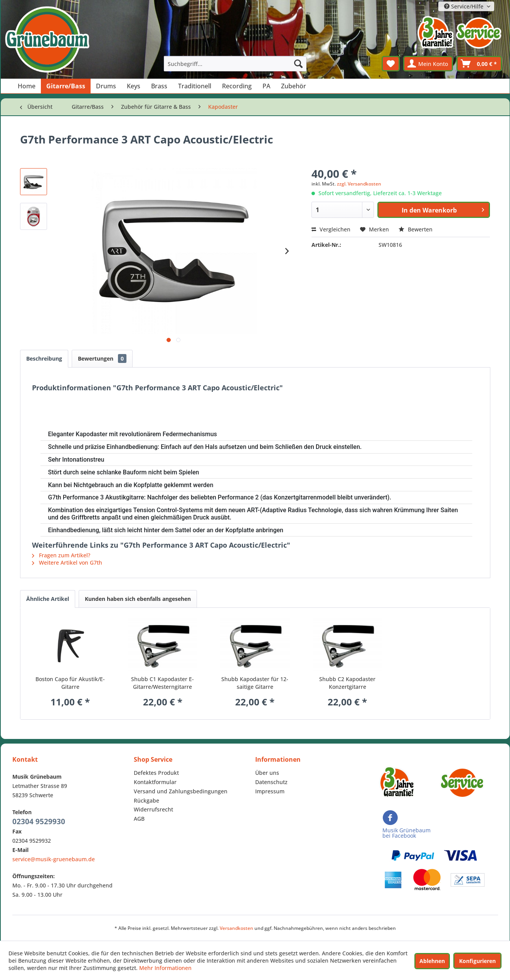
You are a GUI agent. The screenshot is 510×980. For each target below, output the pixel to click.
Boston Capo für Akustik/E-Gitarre (70, 683)
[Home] (27, 86)
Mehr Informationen (165, 968)
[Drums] (106, 86)
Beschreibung (44, 358)
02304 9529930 (39, 821)
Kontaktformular (155, 782)
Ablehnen (432, 961)
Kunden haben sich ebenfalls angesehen (138, 599)
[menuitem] (235, 64)
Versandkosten (236, 928)
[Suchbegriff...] (235, 64)
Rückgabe (146, 800)
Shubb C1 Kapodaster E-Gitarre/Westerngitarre (162, 683)
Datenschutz (271, 782)
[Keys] (134, 86)
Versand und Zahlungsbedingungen (181, 791)
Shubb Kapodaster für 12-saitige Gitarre (255, 683)
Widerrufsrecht (153, 809)
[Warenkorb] (479, 64)
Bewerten (416, 229)
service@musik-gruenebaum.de (54, 859)
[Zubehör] (294, 86)
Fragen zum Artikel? (61, 555)
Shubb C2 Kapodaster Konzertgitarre (347, 683)
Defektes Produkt (156, 773)
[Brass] (159, 86)
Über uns (267, 773)
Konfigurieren (477, 961)
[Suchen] (298, 64)
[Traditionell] (195, 86)
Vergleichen (331, 229)
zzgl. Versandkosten (359, 184)
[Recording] (237, 86)
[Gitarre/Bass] (66, 86)
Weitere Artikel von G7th (67, 563)
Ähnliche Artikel (48, 599)
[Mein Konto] (428, 64)
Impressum (270, 791)
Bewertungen (102, 358)
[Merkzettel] (391, 64)
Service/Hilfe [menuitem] (465, 6)
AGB (139, 819)
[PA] (266, 86)
